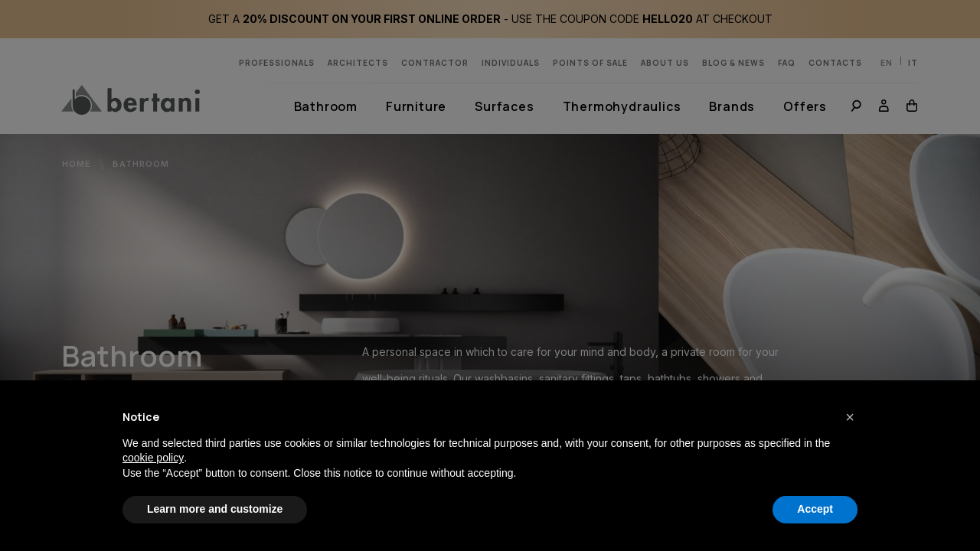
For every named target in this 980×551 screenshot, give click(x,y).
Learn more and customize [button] (215, 509)
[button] (850, 417)
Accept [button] (815, 509)
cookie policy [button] (153, 458)
